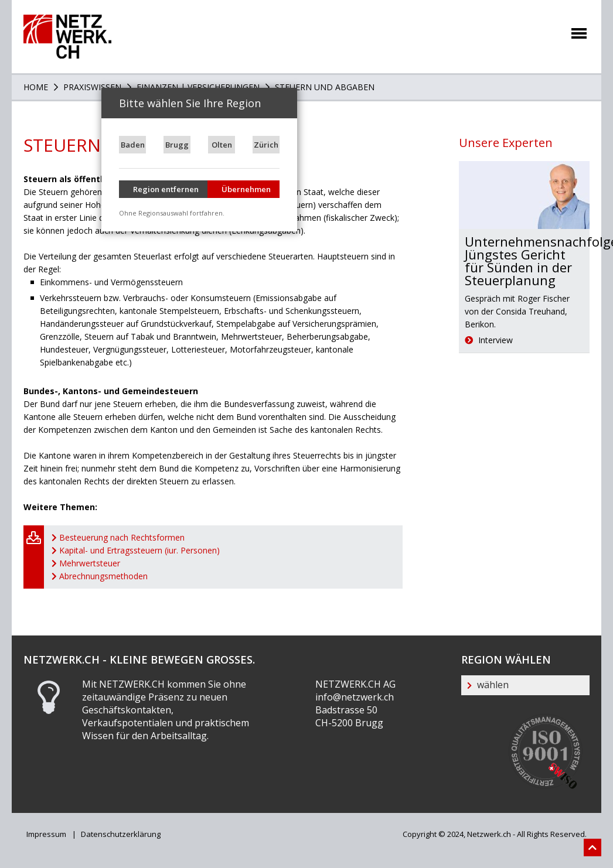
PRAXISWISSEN (91, 87)
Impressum (46, 834)
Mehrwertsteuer (90, 563)
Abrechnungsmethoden (103, 576)
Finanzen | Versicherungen (197, 87)
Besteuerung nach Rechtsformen (122, 537)
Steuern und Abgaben (323, 87)
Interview (489, 340)
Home (36, 87)
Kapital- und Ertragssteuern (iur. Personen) (139, 550)
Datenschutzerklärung (120, 834)
